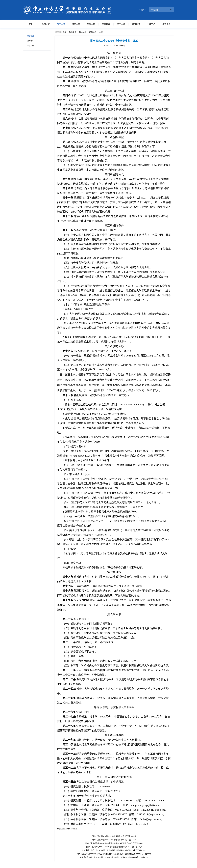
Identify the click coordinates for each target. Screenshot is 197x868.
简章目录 (93, 32)
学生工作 (121, 24)
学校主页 (141, 10)
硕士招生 (31, 41)
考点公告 (31, 46)
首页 (31, 24)
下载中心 (151, 24)
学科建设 (106, 24)
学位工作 (91, 24)
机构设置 (46, 24)
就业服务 (136, 24)
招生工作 (61, 24)
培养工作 (76, 24)
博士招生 (31, 36)
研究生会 (166, 24)
